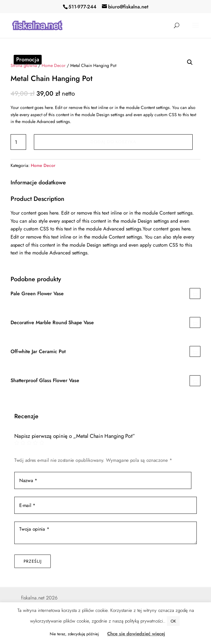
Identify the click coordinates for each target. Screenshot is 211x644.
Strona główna (24, 65)
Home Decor (54, 65)
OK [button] (173, 621)
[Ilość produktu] (18, 142)
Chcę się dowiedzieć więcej (136, 634)
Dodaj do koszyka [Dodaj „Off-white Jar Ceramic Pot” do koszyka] (195, 351)
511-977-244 (82, 7)
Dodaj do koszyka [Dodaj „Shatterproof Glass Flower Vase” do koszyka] (195, 381)
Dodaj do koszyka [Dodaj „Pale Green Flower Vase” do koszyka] (195, 294)
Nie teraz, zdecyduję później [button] (74, 634)
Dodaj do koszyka (113, 142)
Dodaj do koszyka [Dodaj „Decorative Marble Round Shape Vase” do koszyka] (195, 322)
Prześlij (33, 561)
